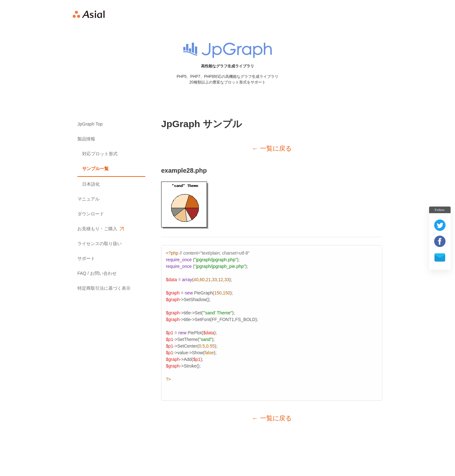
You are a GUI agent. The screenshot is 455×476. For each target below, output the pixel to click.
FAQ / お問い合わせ (97, 273)
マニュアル (88, 199)
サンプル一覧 (95, 169)
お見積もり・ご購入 (100, 229)
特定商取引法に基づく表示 (104, 288)
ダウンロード (91, 214)
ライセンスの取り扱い (100, 244)
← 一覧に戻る (272, 148)
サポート (86, 258)
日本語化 (91, 184)
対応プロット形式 (100, 154)
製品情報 (86, 139)
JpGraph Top (90, 124)
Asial (89, 14)
